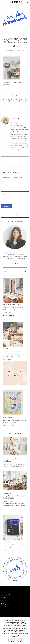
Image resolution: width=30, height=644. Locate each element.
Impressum (4, 592)
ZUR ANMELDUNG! (9, 315)
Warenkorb (4, 601)
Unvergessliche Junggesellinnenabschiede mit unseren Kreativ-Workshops (14, 496)
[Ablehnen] (28, 631)
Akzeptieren (12, 639)
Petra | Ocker (10, 50)
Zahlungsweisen (6, 604)
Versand (3, 607)
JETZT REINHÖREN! (9, 550)
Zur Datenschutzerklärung (15, 641)
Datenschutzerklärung (7, 595)
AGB (10, 592)
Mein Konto (5, 598)
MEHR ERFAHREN (8, 359)
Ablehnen (19, 639)
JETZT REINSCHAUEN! (9, 425)
